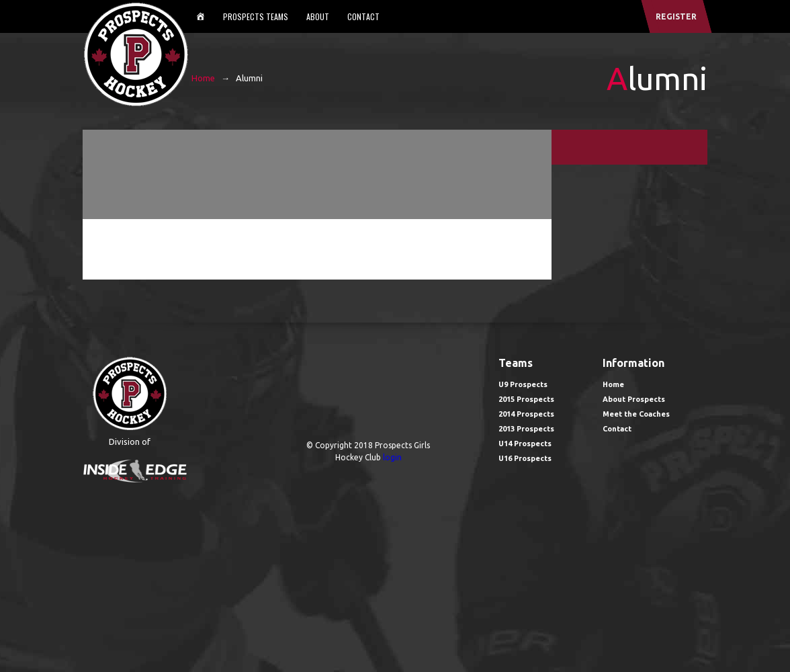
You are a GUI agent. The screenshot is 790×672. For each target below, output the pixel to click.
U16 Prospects (525, 458)
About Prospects (634, 399)
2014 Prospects (526, 414)
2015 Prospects (526, 399)
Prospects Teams (256, 16)
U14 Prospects (525, 444)
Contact (363, 16)
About (318, 16)
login (392, 457)
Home (203, 78)
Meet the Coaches (636, 414)
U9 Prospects (523, 384)
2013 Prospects (526, 429)
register (676, 16)
